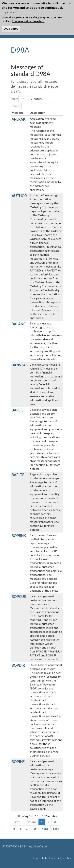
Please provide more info (28, 21)
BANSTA (19, 365)
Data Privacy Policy (60, 858)
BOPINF (18, 762)
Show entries (27, 99)
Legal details (40, 858)
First (17, 822)
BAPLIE (18, 410)
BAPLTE (18, 475)
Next (45, 829)
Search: (31, 106)
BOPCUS (19, 597)
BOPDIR (18, 665)
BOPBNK (19, 536)
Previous (30, 822)
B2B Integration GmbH (33, 846)
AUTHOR (19, 196)
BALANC (19, 324)
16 (35, 829)
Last (56, 829)
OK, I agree (11, 29)
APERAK (19, 119)
